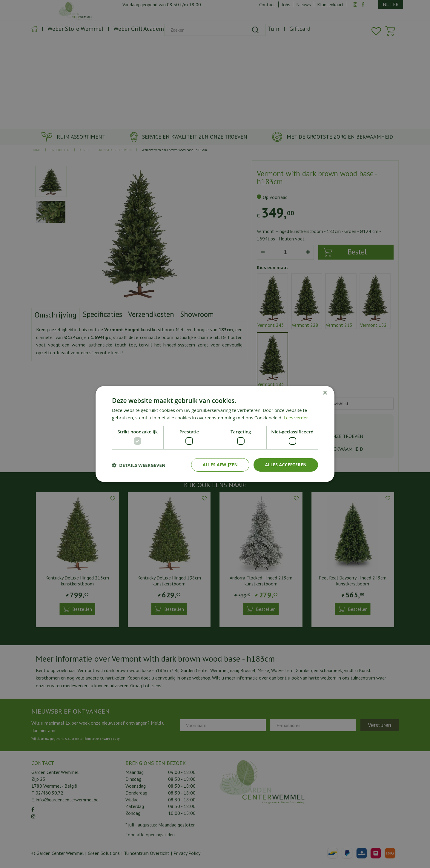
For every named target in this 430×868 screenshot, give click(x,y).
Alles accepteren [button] (286, 465)
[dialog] (215, 434)
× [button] (325, 393)
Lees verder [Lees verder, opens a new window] (296, 418)
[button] (139, 465)
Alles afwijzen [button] (220, 465)
